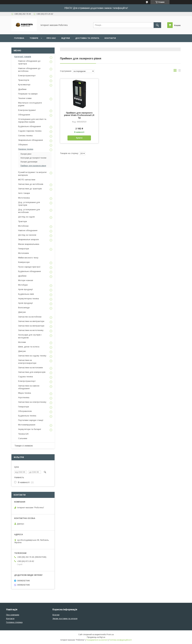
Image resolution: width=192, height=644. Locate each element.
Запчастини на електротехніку (32, 402)
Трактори (22, 221)
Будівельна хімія (26, 294)
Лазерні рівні (26, 154)
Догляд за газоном (27, 235)
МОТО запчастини (27, 180)
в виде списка (179, 71)
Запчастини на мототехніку (31, 330)
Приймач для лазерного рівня (33, 166)
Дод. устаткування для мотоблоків (29, 211)
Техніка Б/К (23, 434)
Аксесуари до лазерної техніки (33, 158)
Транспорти (24, 80)
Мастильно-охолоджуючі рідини (30, 104)
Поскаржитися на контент (97, 640)
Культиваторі (24, 85)
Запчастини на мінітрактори (31, 321)
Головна (19, 38)
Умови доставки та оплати (65, 619)
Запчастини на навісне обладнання (29, 387)
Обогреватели (25, 411)
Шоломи (22, 342)
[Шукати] (157, 25)
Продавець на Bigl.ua (96, 637)
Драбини (22, 89)
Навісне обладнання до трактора (29, 62)
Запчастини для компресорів (32, 372)
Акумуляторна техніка (28, 299)
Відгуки (66, 38)
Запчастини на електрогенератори (27, 362)
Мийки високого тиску (28, 258)
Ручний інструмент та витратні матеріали (32, 174)
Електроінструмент (27, 110)
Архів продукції (25, 289)
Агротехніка (24, 397)
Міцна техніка (25, 393)
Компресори (24, 262)
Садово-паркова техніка (30, 131)
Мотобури (23, 285)
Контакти (110, 38)
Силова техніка (25, 136)
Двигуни (22, 312)
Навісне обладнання (28, 230)
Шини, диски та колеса (29, 347)
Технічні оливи (25, 98)
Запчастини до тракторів (30, 189)
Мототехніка (24, 198)
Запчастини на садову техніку (32, 356)
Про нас (51, 38)
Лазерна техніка (26, 149)
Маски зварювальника (29, 244)
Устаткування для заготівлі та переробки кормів (32, 121)
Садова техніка (25, 377)
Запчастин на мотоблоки (30, 317)
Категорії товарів (23, 57)
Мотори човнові (26, 280)
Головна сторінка (14, 622)
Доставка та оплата (87, 38)
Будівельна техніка (27, 416)
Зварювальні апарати (28, 239)
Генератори (24, 249)
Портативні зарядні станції (31, 420)
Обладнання (24, 115)
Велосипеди (24, 308)
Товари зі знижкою (24, 446)
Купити (79, 138)
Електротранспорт (27, 76)
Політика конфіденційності (120, 640)
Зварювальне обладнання (31, 140)
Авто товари (24, 193)
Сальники (23, 438)
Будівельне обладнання (29, 126)
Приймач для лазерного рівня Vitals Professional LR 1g (79, 115)
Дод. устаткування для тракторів (29, 204)
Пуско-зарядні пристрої (29, 267)
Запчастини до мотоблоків (31, 184)
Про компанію (13, 615)
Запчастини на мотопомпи (30, 368)
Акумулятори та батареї (30, 429)
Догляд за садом (26, 217)
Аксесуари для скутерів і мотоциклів (30, 336)
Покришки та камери (28, 94)
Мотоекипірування (27, 425)
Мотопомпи (23, 253)
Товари (34, 38)
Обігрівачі (23, 145)
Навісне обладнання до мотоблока (29, 70)
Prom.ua (110, 635)
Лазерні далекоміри (29, 162)
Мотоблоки (23, 226)
